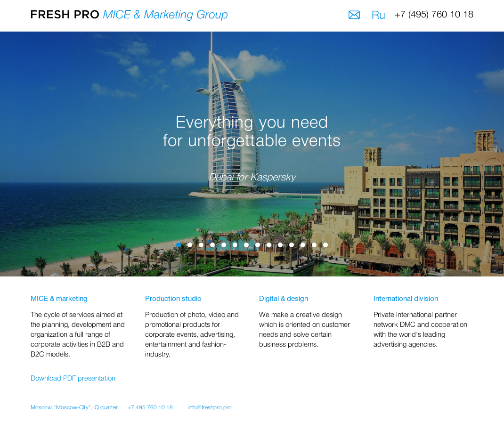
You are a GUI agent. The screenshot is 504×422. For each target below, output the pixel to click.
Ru (378, 16)
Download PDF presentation (73, 379)
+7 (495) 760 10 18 (434, 15)
